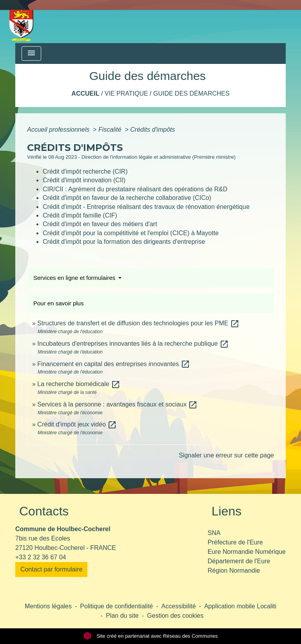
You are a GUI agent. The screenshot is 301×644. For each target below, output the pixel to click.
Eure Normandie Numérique (247, 552)
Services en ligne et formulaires (75, 278)
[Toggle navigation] (31, 54)
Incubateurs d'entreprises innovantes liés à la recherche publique (133, 344)
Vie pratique (126, 93)
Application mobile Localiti (240, 606)
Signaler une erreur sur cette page (226, 455)
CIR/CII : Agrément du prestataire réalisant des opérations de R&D (135, 189)
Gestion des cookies (175, 616)
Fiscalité (111, 130)
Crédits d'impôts (152, 130)
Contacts (44, 511)
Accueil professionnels (59, 130)
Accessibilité (179, 606)
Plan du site (122, 616)
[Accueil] (21, 22)
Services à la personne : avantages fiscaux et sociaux (117, 404)
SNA (214, 533)
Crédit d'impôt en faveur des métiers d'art (100, 224)
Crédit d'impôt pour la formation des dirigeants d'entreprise (124, 242)
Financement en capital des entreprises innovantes (114, 364)
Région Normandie (234, 571)
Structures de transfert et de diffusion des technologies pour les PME (138, 323)
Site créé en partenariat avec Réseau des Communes (151, 636)
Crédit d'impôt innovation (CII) (84, 180)
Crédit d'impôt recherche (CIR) (85, 171)
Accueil (85, 93)
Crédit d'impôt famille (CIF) (80, 215)
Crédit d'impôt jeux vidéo (77, 424)
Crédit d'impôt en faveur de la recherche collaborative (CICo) (127, 198)
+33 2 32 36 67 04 (41, 557)
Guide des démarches (191, 93)
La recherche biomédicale (79, 384)
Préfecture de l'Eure (235, 542)
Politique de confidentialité (116, 606)
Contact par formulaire (51, 569)
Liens (227, 511)
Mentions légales (48, 606)
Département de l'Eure (239, 561)
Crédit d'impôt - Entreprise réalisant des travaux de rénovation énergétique (146, 207)
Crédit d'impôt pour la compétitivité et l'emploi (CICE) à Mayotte (131, 233)
